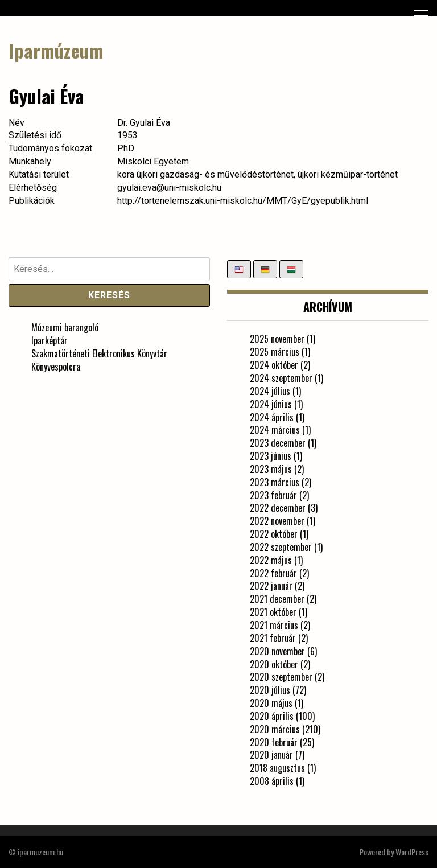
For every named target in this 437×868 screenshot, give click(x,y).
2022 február (273, 573)
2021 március (274, 625)
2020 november (277, 651)
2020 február (274, 742)
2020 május (271, 703)
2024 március (275, 430)
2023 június (271, 456)
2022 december (278, 508)
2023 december (278, 443)
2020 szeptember (281, 677)
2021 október (273, 612)
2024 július (270, 391)
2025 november (277, 339)
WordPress (412, 852)
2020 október (274, 664)
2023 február (273, 495)
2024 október (274, 365)
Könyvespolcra (56, 367)
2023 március (275, 482)
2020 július (270, 690)
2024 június (271, 404)
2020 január (271, 755)
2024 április (272, 417)
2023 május (271, 469)
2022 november (277, 521)
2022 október (274, 534)
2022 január (271, 586)
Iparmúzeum (56, 50)
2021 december (277, 599)
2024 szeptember (281, 378)
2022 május (271, 560)
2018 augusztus (277, 768)
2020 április (272, 716)
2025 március (275, 352)
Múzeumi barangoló (65, 327)
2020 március (275, 729)
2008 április (272, 781)
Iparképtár (50, 340)
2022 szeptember (281, 547)
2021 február (273, 638)
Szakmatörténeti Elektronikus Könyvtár (99, 353)
